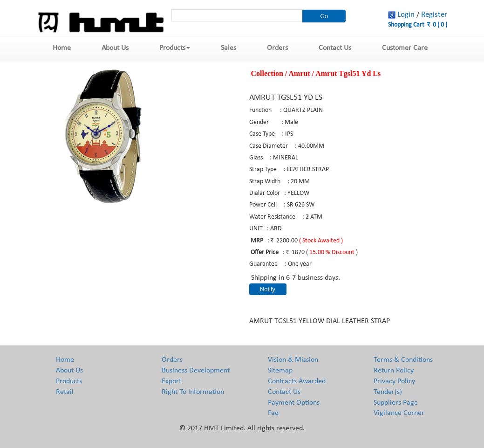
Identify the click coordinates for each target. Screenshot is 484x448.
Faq (273, 413)
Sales (228, 48)
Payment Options (294, 403)
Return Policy (394, 371)
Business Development (196, 371)
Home (62, 48)
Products (175, 48)
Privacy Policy (394, 381)
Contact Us (335, 48)
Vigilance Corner (399, 413)
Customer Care (405, 48)
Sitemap (280, 371)
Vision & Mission (293, 360)
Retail (65, 392)
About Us (115, 48)
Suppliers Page (396, 403)
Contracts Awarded (297, 381)
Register (434, 15)
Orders (277, 48)
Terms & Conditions (403, 360)
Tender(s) (388, 392)
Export (171, 381)
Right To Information (193, 392)
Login (406, 15)
